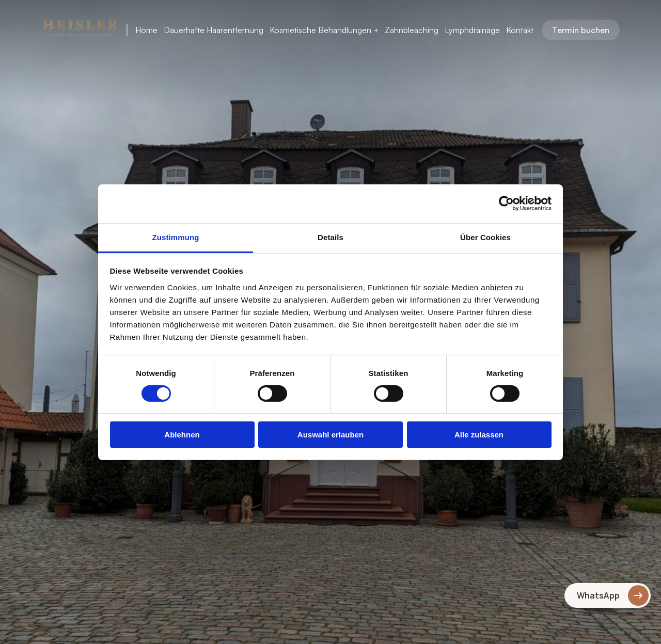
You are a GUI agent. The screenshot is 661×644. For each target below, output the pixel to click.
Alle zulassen (479, 435)
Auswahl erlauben (330, 435)
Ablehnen (182, 435)
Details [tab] (330, 237)
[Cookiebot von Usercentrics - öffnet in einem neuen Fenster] (506, 203)
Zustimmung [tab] (176, 237)
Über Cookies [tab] (485, 237)
